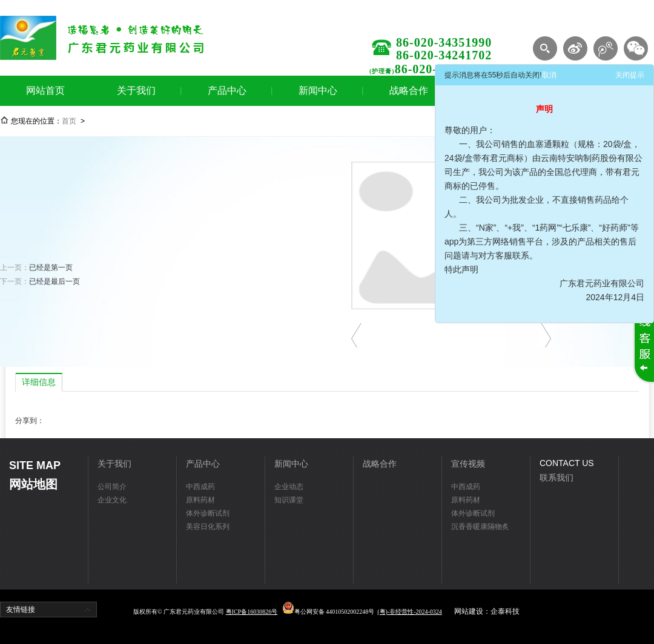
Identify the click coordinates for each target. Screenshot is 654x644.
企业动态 (289, 487)
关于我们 (136, 90)
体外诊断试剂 (208, 513)
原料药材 (200, 500)
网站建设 (469, 611)
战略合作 (409, 90)
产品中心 (227, 90)
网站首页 (45, 90)
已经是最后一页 (54, 281)
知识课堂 (289, 500)
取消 (549, 75)
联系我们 (557, 478)
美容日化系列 (208, 527)
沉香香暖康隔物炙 (480, 527)
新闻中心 (318, 90)
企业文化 (112, 500)
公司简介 (112, 487)
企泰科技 (505, 611)
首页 (69, 121)
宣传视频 (468, 464)
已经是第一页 (51, 268)
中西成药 (200, 487)
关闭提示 (630, 75)
